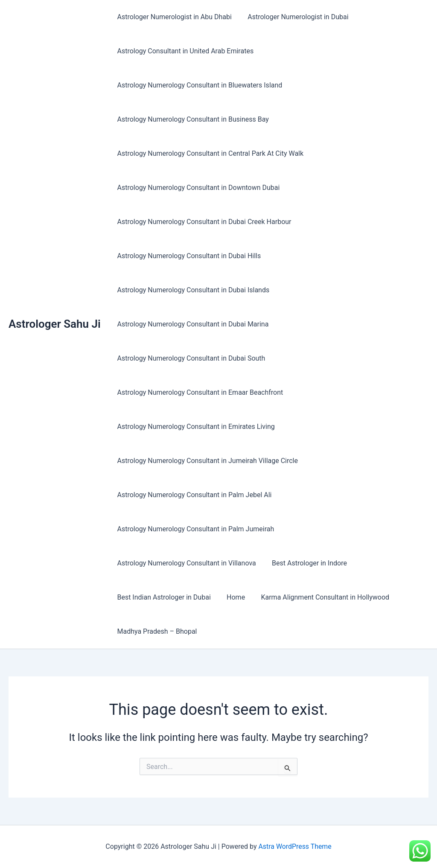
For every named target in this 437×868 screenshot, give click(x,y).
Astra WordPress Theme (295, 846)
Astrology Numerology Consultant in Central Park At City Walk (209, 153)
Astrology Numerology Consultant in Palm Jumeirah (195, 529)
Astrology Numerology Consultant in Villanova (185, 563)
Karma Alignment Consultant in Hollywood (319, 597)
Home (232, 597)
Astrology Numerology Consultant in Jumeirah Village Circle (207, 461)
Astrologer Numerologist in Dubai (294, 17)
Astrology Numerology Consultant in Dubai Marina (192, 324)
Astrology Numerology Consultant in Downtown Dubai (197, 188)
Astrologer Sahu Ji (55, 324)
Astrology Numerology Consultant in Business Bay (192, 119)
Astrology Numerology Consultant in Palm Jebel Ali (193, 495)
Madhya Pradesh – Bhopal (156, 631)
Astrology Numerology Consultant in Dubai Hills (188, 256)
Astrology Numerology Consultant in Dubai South (190, 358)
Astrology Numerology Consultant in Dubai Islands (192, 290)
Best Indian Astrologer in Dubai (163, 597)
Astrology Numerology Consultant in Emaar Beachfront (199, 392)
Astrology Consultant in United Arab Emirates (184, 51)
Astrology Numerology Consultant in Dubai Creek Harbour (203, 222)
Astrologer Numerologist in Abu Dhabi (173, 17)
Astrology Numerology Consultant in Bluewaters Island (199, 85)
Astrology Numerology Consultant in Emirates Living (195, 427)
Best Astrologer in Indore (306, 563)
